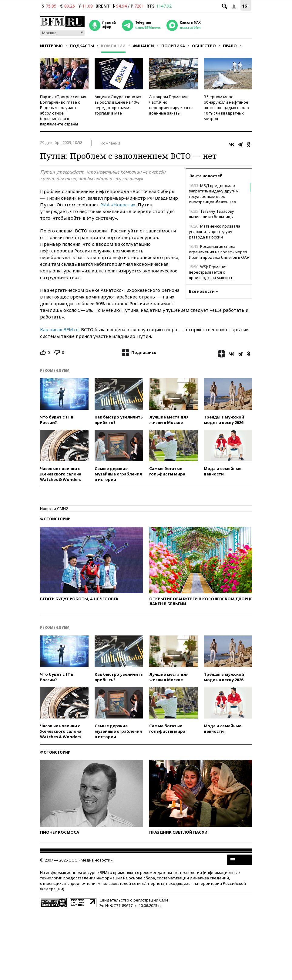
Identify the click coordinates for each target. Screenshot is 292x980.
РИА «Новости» (118, 205)
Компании (113, 46)
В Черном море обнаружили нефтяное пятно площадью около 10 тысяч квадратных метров (226, 108)
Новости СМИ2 (54, 508)
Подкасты (82, 46)
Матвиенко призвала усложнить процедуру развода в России (215, 232)
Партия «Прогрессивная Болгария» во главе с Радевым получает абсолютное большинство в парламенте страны (63, 110)
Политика (173, 46)
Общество (204, 46)
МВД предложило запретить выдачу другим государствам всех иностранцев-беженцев (214, 194)
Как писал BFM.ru (59, 329)
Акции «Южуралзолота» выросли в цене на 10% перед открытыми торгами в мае (118, 105)
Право (230, 46)
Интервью (51, 46)
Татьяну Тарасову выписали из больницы (211, 214)
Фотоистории (55, 519)
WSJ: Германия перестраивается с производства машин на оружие (212, 275)
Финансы (143, 46)
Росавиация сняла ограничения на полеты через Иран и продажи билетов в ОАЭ (219, 252)
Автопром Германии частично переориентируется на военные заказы (171, 105)
